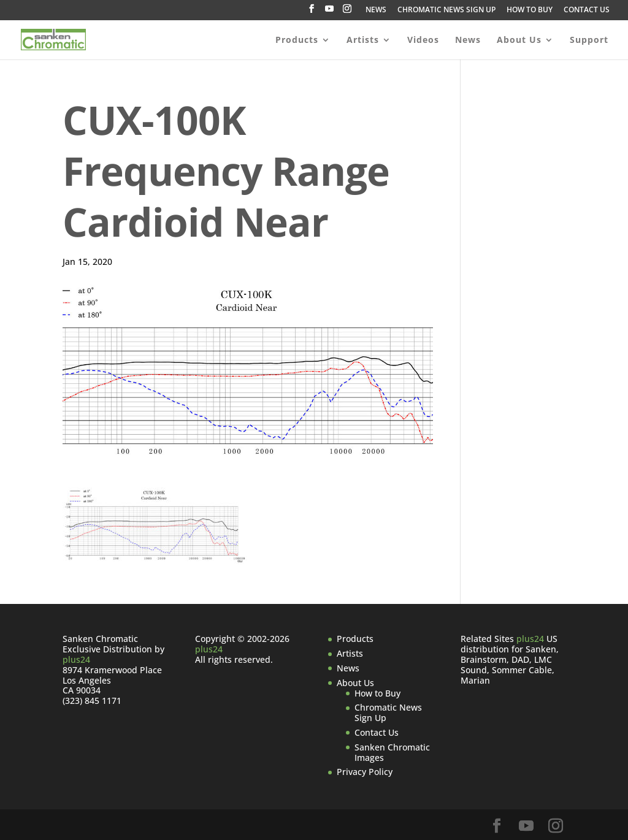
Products (297, 40)
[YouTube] (329, 12)
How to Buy (377, 693)
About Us (519, 40)
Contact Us (377, 732)
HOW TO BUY (530, 10)
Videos (423, 40)
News (468, 40)
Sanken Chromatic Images (392, 752)
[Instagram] (347, 12)
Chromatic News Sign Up (388, 712)
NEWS (376, 10)
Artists (363, 40)
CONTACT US (587, 10)
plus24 (76, 659)
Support (589, 40)
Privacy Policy (365, 772)
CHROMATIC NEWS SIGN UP (446, 10)
